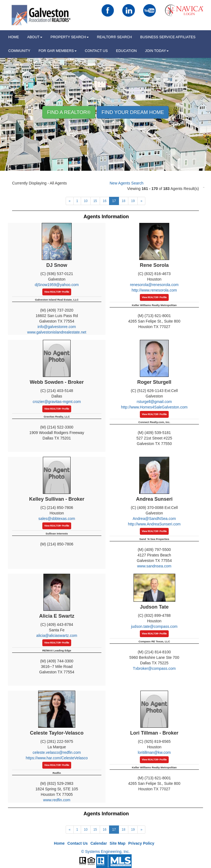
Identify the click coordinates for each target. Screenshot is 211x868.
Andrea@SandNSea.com (154, 519)
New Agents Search (127, 183)
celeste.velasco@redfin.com (57, 752)
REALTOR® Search (115, 37)
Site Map (118, 843)
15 (95, 201)
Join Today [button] (157, 51)
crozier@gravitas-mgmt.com (57, 402)
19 (133, 201)
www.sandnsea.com (154, 566)
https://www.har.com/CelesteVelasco (57, 758)
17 (114, 201)
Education (126, 51)
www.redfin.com (57, 800)
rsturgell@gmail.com (154, 402)
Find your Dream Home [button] (133, 112)
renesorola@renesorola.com (154, 285)
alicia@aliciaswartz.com (57, 635)
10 (86, 201)
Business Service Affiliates (168, 37)
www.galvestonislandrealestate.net (57, 332)
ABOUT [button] (35, 37)
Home (59, 843)
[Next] (70, 201)
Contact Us (96, 51)
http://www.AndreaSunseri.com (154, 524)
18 (123, 201)
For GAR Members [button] (58, 51)
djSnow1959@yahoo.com (57, 285)
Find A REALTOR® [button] (69, 112)
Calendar (99, 843)
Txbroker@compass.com (154, 668)
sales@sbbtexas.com (57, 519)
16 (105, 201)
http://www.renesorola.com (154, 290)
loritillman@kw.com (154, 752)
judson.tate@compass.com (154, 626)
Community (19, 51)
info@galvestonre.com (57, 327)
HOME (14, 37)
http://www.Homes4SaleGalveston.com (154, 407)
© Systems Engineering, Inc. (106, 852)
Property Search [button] (70, 37)
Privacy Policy (141, 843)
